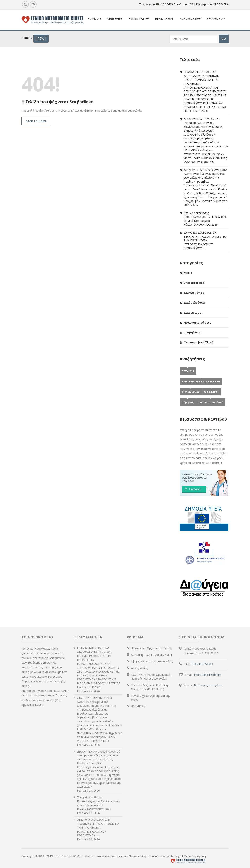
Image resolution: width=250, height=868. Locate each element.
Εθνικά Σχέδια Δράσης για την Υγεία (151, 698)
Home (25, 38)
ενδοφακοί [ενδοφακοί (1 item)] (211, 392)
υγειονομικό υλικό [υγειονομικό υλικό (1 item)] (211, 402)
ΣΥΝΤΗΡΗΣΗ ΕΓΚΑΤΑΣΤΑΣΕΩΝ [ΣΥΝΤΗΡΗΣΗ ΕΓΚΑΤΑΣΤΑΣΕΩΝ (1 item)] (201, 381)
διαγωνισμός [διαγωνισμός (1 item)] (191, 392)
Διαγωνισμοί (193, 313)
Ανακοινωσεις (190, 19)
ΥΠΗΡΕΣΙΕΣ (115, 19)
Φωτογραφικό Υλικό (198, 342)
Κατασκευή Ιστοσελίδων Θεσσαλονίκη (122, 856)
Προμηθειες (164, 19)
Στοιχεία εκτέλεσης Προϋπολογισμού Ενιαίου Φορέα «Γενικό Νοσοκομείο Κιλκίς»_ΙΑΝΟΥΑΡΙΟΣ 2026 (205, 219)
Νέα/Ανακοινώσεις (197, 322)
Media (188, 273)
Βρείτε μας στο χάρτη (208, 685)
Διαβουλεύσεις (195, 303)
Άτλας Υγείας (139, 668)
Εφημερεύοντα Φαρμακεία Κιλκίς (152, 661)
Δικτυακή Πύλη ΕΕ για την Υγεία (151, 655)
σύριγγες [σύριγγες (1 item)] (188, 402)
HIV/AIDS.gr (138, 706)
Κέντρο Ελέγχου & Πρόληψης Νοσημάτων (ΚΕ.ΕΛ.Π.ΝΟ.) (150, 687)
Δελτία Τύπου (194, 293)
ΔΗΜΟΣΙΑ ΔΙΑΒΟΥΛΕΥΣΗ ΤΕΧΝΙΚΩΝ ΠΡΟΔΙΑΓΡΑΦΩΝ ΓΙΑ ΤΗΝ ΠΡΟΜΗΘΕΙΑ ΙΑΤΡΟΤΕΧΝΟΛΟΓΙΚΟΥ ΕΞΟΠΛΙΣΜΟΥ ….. (205, 240)
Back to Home (36, 121)
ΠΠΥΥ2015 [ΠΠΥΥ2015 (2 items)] (188, 371)
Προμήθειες (192, 332)
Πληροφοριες (139, 19)
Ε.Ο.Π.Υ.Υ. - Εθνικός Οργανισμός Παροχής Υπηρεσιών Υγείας (151, 677)
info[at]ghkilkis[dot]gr (208, 675)
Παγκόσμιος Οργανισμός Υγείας (151, 648)
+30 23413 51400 (202, 664)
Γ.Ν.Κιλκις (94, 19)
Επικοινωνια (216, 19)
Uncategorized (194, 283)
